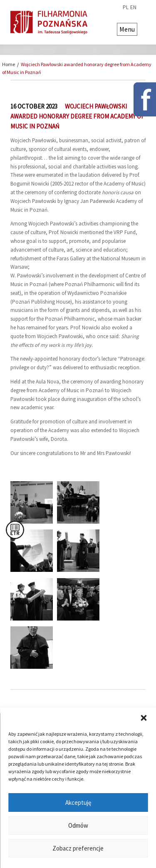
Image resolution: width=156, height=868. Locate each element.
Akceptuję (78, 802)
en (133, 7)
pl (126, 7)
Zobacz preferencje (78, 848)
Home (9, 64)
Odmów (78, 825)
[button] (144, 718)
